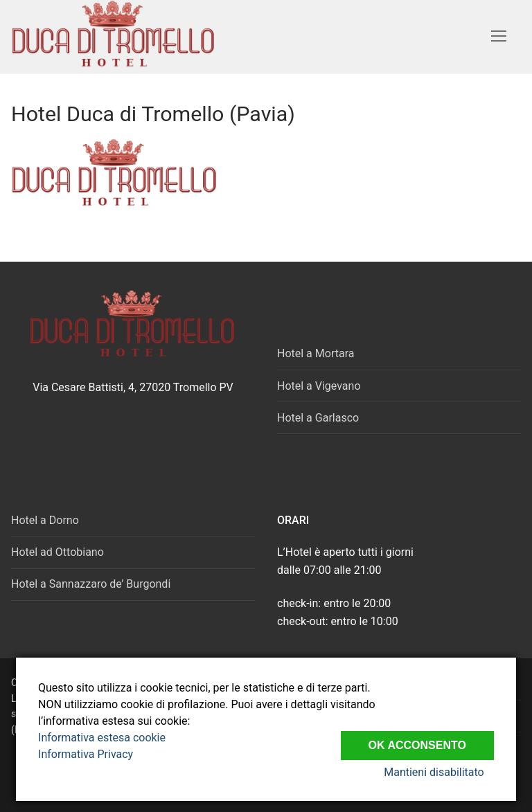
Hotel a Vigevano (319, 386)
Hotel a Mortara (316, 353)
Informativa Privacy (86, 754)
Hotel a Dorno (45, 520)
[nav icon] (499, 37)
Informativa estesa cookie (102, 738)
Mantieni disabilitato (443, 772)
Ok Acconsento (417, 740)
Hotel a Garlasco (318, 418)
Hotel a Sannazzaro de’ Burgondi (91, 584)
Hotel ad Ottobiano (57, 552)
